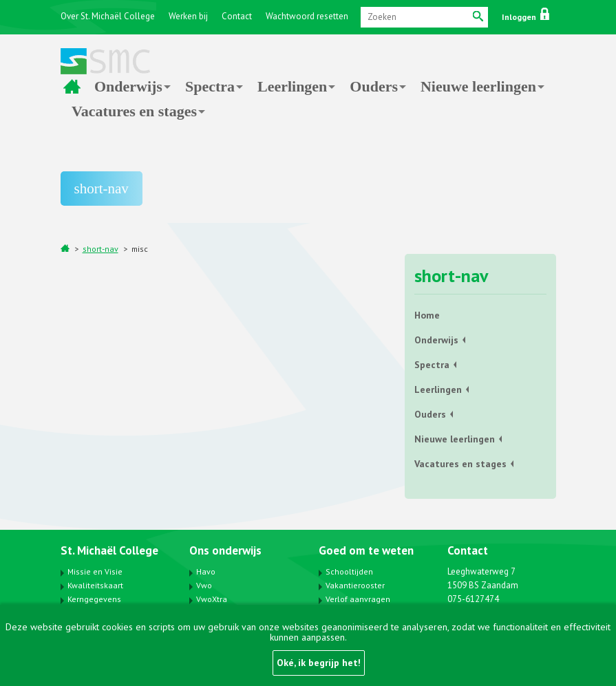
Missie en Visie (95, 571)
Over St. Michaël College (108, 16)
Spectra (210, 86)
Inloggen (525, 17)
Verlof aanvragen (358, 599)
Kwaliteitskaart (95, 585)
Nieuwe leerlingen (478, 86)
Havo (206, 571)
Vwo (204, 585)
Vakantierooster (355, 585)
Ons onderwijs (225, 550)
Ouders (374, 86)
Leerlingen (292, 86)
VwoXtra (212, 599)
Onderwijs (128, 86)
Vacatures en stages (134, 111)
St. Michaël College (109, 550)
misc (140, 249)
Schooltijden (349, 571)
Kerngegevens (94, 599)
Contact (237, 16)
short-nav (100, 249)
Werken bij (188, 16)
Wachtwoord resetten (307, 16)
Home (72, 87)
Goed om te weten (366, 550)
